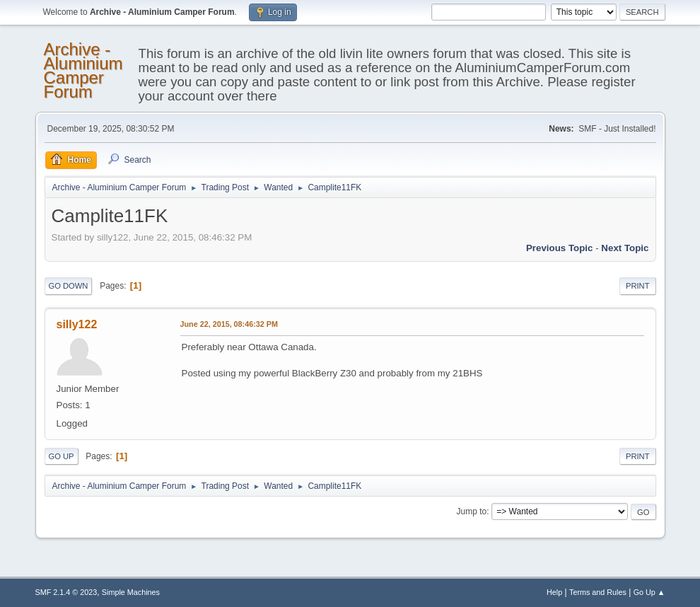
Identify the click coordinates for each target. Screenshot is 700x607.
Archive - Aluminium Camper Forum (83, 70)
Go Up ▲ (649, 592)
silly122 (77, 324)
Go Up (62, 456)
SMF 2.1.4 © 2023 (66, 592)
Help (554, 592)
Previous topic (560, 248)
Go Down (69, 286)
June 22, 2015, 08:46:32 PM (229, 324)
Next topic (625, 248)
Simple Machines (131, 592)
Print (638, 286)
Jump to (472, 511)
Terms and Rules (598, 592)
